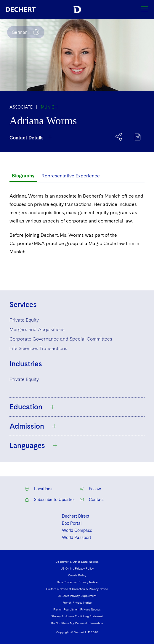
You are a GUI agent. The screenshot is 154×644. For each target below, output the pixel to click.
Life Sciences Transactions (38, 348)
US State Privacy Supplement (77, 596)
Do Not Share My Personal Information (77, 623)
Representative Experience (71, 176)
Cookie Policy (77, 575)
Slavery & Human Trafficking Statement (77, 616)
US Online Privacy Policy (77, 568)
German (20, 32)
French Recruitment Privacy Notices (77, 609)
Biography (23, 176)
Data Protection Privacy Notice (77, 582)
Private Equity (24, 320)
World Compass (77, 530)
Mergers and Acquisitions (37, 329)
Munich (49, 107)
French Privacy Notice (77, 602)
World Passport (77, 538)
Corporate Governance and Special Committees (61, 339)
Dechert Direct (76, 516)
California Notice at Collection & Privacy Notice (77, 589)
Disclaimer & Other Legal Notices (77, 562)
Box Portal (72, 523)
